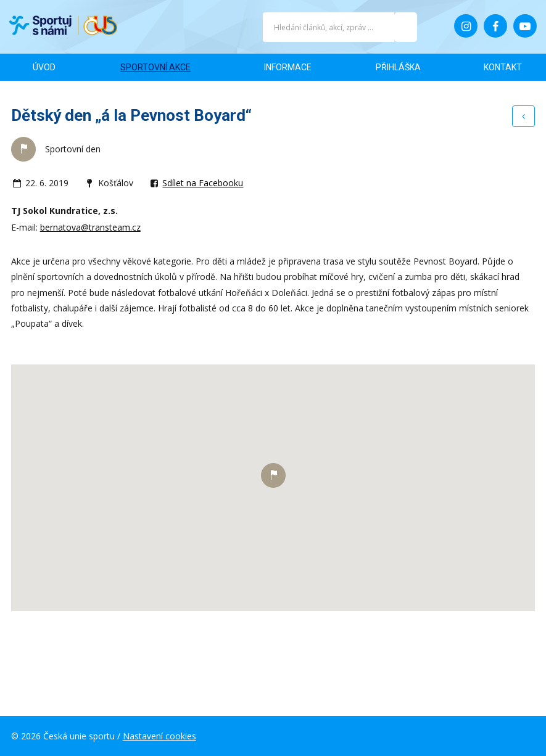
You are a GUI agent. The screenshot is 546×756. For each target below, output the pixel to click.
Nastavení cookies (159, 736)
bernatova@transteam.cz (90, 227)
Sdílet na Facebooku (203, 183)
